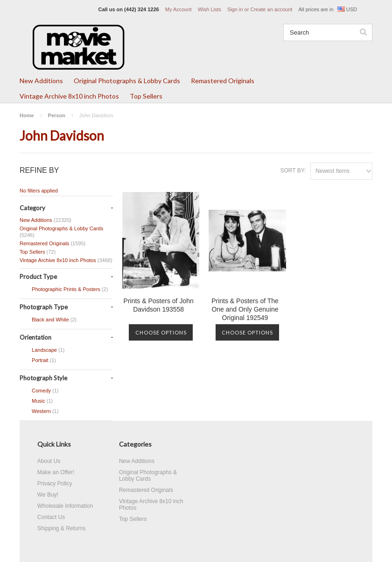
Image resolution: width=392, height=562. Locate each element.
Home (27, 115)
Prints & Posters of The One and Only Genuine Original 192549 (245, 309)
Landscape (42, 350)
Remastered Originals (223, 81)
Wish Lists (210, 9)
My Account (178, 9)
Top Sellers (146, 96)
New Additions (41, 81)
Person (57, 115)
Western (39, 412)
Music (36, 401)
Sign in (235, 9)
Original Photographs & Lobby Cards (127, 81)
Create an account (271, 9)
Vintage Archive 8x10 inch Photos (69, 96)
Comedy (39, 391)
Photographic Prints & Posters (64, 290)
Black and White (48, 320)
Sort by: (293, 171)
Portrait (38, 361)
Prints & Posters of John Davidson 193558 (159, 305)
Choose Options (161, 332)
